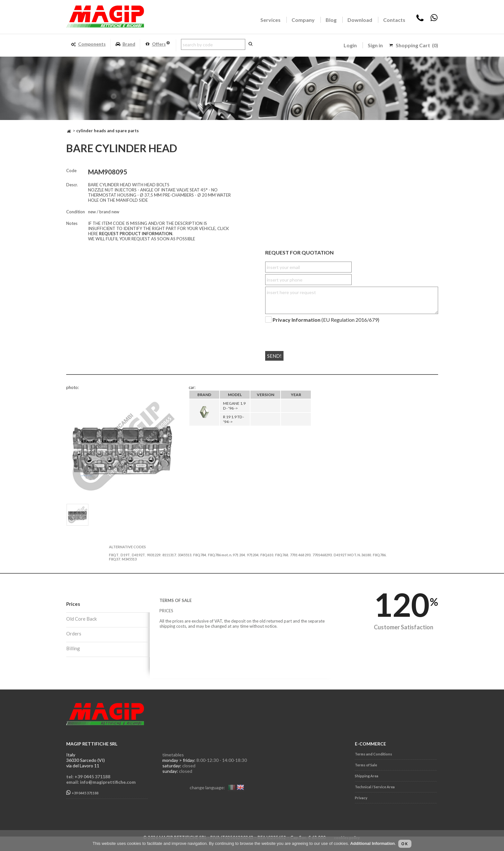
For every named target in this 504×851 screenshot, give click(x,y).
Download (360, 20)
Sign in (375, 45)
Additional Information (372, 843)
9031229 (154, 555)
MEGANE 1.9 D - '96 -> (234, 406)
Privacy (361, 798)
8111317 (169, 555)
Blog (331, 20)
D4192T (138, 555)
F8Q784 (200, 555)
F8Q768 (282, 555)
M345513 (129, 559)
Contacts (394, 20)
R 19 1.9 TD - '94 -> (234, 419)
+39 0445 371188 (82, 793)
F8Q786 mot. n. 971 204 (226, 555)
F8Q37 (114, 559)
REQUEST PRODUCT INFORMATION (136, 234)
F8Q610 (267, 555)
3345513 (184, 555)
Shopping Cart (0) (417, 45)
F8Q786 (379, 555)
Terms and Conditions (373, 754)
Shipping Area (367, 776)
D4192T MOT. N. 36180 (352, 555)
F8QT (114, 555)
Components (88, 44)
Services (270, 20)
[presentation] (304, 334)
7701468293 (322, 555)
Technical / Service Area (375, 787)
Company (303, 20)
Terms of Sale (366, 765)
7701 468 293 (300, 555)
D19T (125, 555)
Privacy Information (297, 320)
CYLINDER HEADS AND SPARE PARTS (108, 131)
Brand (125, 44)
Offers (157, 44)
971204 (253, 555)
